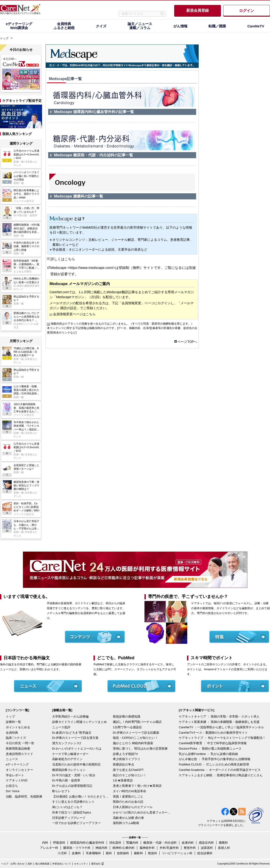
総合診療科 (205, 853)
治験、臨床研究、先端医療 (24, 797)
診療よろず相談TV (126, 754)
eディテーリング (17, 764)
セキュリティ (81, 864)
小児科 (62, 853)
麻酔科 (139, 853)
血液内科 (188, 843)
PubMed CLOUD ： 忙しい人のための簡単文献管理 (214, 764)
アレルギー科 (49, 848)
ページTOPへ (187, 342)
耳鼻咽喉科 (93, 853)
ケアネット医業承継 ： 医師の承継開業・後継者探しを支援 (219, 722)
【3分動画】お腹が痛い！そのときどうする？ (81, 797)
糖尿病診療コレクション (69, 770)
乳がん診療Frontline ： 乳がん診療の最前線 (208, 754)
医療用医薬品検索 (18, 749)
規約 (30, 864)
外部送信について (62, 864)
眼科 (109, 853)
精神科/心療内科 (124, 848)
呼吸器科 (59, 843)
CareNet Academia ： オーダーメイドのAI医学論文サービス (220, 770)
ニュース (12, 759)
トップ (4, 38)
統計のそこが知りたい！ (130, 775)
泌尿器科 (207, 848)
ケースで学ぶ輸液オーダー (70, 754)
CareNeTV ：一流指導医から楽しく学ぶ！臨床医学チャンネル (221, 727)
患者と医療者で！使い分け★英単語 (137, 786)
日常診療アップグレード (69, 818)
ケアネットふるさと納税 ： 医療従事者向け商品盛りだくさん (221, 775)
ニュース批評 (61, 727)
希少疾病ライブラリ (127, 759)
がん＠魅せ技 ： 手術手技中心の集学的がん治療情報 (215, 759)
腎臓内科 (132, 843)
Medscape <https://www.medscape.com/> (83, 268)
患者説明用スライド (20, 754)
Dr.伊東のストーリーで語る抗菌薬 (136, 733)
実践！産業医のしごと (128, 797)
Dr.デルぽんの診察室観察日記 (72, 786)
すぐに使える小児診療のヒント (73, 802)
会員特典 (12, 733)
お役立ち (12, 786)
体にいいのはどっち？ (67, 807)
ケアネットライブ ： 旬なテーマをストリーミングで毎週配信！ (222, 738)
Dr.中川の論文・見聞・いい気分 (74, 775)
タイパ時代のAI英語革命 (130, 791)
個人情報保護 (42, 864)
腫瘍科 (223, 843)
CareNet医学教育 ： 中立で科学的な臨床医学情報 (213, 743)
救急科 (153, 853)
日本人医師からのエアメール (133, 807)
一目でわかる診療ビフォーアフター (76, 823)
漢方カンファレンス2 (67, 743)
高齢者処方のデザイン (67, 759)
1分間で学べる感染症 (127, 727)
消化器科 (115, 843)
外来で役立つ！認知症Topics (72, 812)
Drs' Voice (13, 791)
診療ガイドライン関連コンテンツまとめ (79, 722)
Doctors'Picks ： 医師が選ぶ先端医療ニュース (210, 749)
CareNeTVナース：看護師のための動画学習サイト (213, 733)
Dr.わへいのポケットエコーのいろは (77, 749)
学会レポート (15, 775)
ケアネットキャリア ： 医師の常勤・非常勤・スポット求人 (219, 716)
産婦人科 (224, 848)
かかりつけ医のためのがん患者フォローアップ (142, 812)
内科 (45, 843)
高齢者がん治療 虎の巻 (129, 818)
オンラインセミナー (20, 770)
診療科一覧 (13, 722)
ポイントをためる (18, 727)
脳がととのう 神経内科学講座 (133, 743)
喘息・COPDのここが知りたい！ (136, 738)
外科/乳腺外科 (169, 848)
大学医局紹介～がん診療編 (70, 716)
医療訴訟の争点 (124, 764)
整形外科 (190, 848)
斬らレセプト (61, 791)
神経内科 (101, 848)
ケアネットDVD (17, 780)
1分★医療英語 (123, 780)
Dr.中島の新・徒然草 (66, 780)
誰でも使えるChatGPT (128, 770)
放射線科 (123, 853)
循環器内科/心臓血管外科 (87, 843)
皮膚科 (76, 853)
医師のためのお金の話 (128, 802)
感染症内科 (206, 843)
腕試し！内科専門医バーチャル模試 (137, 722)
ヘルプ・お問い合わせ (13, 864)
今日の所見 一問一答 (20, 743)
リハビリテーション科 (177, 853)
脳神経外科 (147, 848)
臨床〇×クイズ (16, 738)
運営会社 (96, 864)
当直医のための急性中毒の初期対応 (76, 764)
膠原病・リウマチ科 (77, 848)
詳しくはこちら (63, 259)
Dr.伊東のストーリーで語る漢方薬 (75, 738)
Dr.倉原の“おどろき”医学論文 (72, 733)
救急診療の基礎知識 (127, 716)
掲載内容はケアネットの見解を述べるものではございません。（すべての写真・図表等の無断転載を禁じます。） (122, 324)
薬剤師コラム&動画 (126, 823)
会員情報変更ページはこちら (74, 314)
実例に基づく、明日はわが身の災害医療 (140, 749)
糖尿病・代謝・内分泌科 (160, 843)
